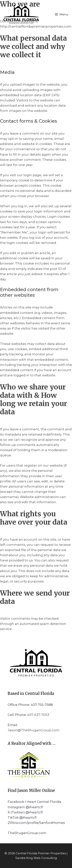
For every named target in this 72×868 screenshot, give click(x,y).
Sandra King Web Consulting (36, 858)
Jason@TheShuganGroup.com (34, 730)
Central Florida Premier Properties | (42, 853)
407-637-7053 (38, 715)
